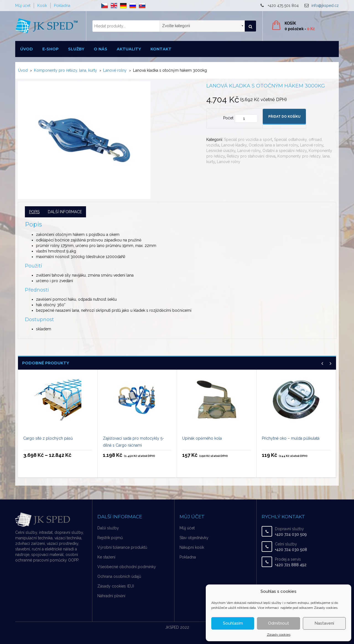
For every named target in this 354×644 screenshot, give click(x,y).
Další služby (108, 528)
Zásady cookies (279, 635)
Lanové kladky (234, 145)
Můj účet (23, 6)
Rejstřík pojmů (110, 538)
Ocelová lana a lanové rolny (273, 145)
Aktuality (129, 49)
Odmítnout (278, 623)
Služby (76, 49)
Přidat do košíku (284, 117)
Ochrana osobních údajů (119, 576)
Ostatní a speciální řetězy (285, 151)
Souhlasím (233, 623)
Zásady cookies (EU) (116, 586)
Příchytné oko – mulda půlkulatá (291, 438)
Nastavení (324, 623)
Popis (34, 212)
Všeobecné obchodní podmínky (127, 567)
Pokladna (62, 6)
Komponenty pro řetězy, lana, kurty (66, 70)
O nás (101, 49)
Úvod (27, 49)
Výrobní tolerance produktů (122, 547)
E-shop (50, 49)
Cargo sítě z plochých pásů (48, 438)
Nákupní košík (192, 547)
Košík (42, 6)
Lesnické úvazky (221, 151)
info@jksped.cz (325, 6)
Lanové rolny (115, 70)
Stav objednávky (194, 538)
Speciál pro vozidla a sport (248, 140)
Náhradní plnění (111, 596)
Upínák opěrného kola (202, 438)
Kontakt (161, 49)
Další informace (65, 212)
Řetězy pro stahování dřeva (251, 156)
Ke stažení (106, 557)
